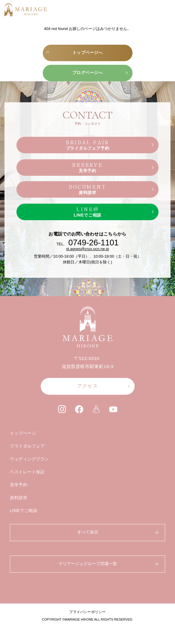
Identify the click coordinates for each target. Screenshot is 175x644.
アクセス (87, 386)
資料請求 (19, 498)
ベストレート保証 (27, 472)
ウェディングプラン (29, 459)
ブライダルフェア (27, 446)
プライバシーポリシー (87, 612)
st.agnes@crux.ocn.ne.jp (87, 249)
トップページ (23, 433)
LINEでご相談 (24, 511)
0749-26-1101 (93, 243)
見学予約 (19, 485)
